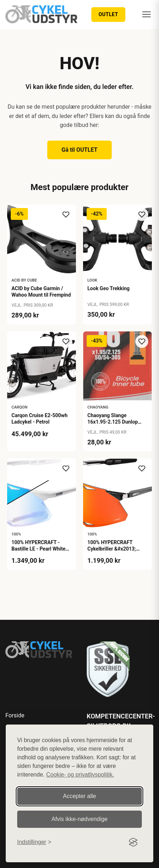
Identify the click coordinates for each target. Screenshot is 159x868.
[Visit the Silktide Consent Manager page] (133, 842)
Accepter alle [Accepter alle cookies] (80, 796)
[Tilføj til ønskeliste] (66, 214)
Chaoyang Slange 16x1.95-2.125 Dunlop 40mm (113, 422)
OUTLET (108, 14)
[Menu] (146, 14)
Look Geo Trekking (109, 288)
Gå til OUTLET (80, 150)
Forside (15, 715)
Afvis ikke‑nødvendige (80, 819)
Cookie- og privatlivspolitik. (80, 775)
